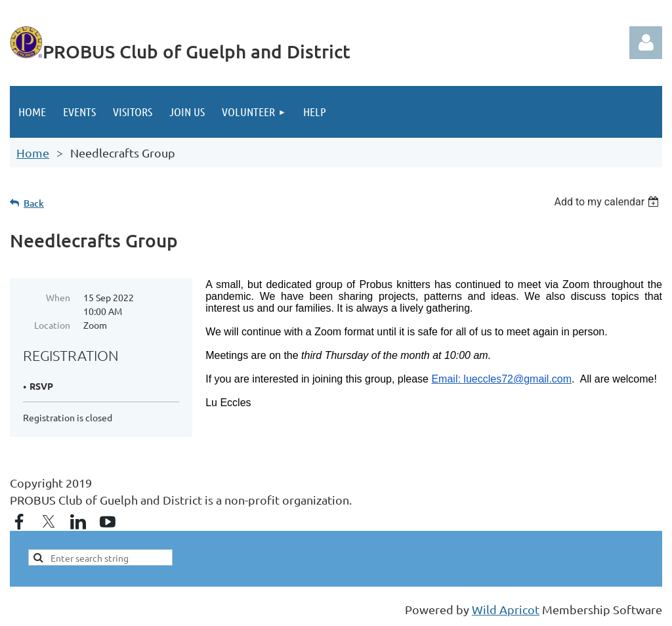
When (58, 297)
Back (34, 203)
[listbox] (608, 202)
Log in (646, 43)
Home (33, 153)
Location (52, 325)
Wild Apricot (506, 609)
